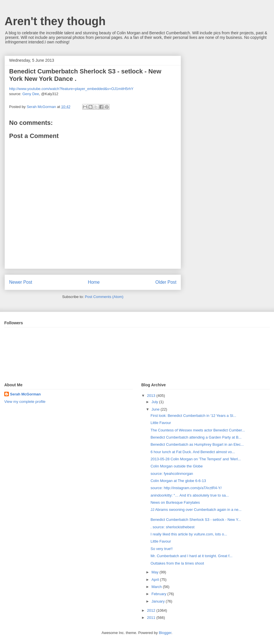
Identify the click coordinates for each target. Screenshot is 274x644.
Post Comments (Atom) (104, 297)
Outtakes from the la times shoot (177, 563)
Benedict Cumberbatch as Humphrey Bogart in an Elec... (197, 444)
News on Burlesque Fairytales (175, 502)
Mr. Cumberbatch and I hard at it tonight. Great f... (191, 556)
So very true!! (161, 549)
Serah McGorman (25, 394)
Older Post (166, 282)
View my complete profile (25, 402)
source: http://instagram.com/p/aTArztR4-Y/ (186, 488)
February (160, 594)
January (159, 601)
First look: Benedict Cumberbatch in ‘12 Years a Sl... (193, 416)
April (156, 580)
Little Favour (161, 423)
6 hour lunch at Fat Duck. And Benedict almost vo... (193, 452)
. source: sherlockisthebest (172, 527)
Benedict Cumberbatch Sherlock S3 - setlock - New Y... (196, 520)
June (156, 409)
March (157, 587)
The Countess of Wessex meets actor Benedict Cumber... (198, 430)
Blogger (165, 633)
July (155, 402)
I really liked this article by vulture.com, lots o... (189, 534)
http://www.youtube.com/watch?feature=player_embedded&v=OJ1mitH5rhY (71, 89)
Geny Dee (31, 94)
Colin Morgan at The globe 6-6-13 (178, 481)
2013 (152, 396)
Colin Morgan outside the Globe (177, 466)
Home (94, 282)
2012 (152, 610)
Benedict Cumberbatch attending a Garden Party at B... (196, 437)
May (156, 572)
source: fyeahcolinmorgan (172, 474)
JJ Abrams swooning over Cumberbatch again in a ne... (196, 510)
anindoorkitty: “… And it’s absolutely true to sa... (190, 495)
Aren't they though (55, 21)
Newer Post (21, 282)
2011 (152, 618)
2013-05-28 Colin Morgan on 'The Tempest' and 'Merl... (196, 459)
